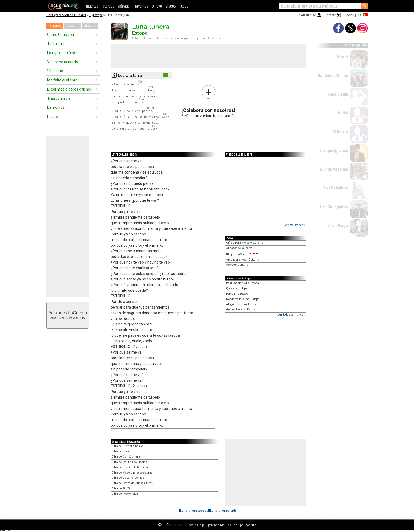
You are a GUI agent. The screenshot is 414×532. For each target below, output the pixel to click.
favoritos (141, 6)
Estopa (98, 15)
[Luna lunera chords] (223, 510)
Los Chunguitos (334, 207)
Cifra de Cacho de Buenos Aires (132, 483)
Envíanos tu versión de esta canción (208, 101)
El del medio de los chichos (70, 89)
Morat (343, 57)
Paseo (53, 117)
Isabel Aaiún (337, 94)
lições (184, 6)
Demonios (56, 107)
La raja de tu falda (62, 53)
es (229, 525)
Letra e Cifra (130, 76)
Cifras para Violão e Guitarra (66, 15)
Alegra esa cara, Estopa (241, 304)
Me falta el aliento (62, 80)
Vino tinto (55, 71)
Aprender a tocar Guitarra (243, 260)
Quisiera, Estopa (237, 288)
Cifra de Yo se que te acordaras (132, 473)
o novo (157, 6)
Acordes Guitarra (237, 265)
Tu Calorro (56, 44)
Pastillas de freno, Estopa (243, 283)
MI (149, 108)
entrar (331, 15)
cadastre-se (307, 15)
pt (241, 525)
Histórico (90, 26)
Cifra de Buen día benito (127, 446)
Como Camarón (61, 35)
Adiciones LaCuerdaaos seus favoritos (68, 315)
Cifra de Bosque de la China (130, 467)
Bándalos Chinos (333, 76)
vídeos (171, 6)
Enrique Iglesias (334, 151)
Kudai (343, 113)
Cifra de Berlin (121, 451)
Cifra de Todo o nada (125, 494)
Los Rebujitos (336, 188)
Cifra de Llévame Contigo (128, 478)
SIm (141, 99)
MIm (140, 82)
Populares (55, 26)
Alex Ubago (338, 226)
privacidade (217, 525)
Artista (72, 26)
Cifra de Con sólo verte (126, 457)
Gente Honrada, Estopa (241, 310)
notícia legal (197, 525)
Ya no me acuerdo (63, 62)
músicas (92, 6)
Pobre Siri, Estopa (237, 294)
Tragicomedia (59, 98)
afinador (124, 6)
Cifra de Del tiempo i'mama (129, 462)
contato (251, 525)
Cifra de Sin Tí (121, 488)
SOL (151, 87)
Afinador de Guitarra (239, 248)
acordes (108, 6)
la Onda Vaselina (333, 169)
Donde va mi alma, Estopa (243, 299)
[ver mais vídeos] (295, 225)
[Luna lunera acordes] (194, 510)
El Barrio (340, 132)
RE (154, 93)
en (236, 525)
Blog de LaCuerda (243, 254)
